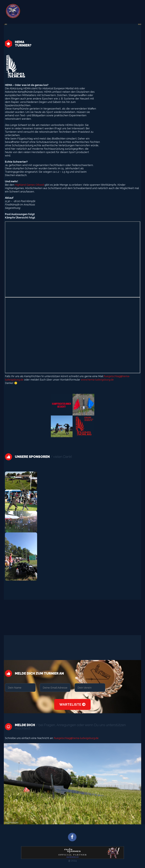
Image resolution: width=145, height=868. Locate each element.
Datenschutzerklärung (121, 12)
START (29, 12)
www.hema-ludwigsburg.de (97, 380)
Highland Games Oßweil (29, 185)
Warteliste (72, 704)
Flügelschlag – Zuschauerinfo (52, 12)
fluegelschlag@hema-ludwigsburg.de (76, 738)
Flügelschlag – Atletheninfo (89, 12)
